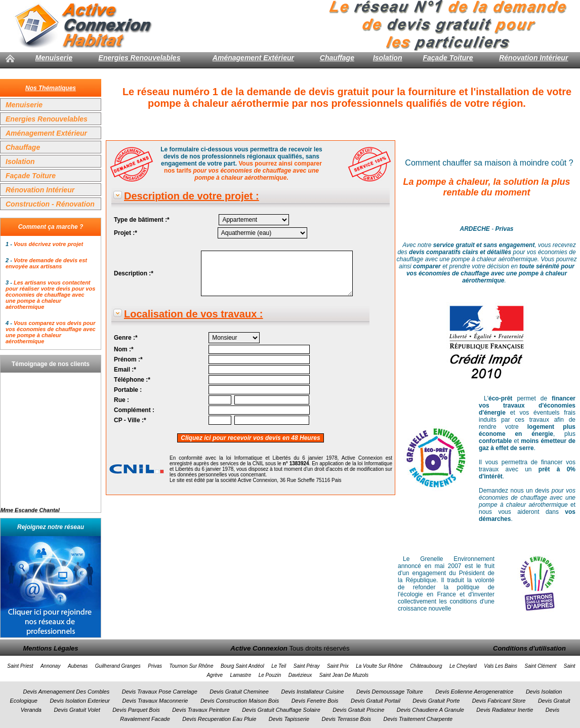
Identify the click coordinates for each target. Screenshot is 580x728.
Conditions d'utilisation (529, 648)
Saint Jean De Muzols (344, 675)
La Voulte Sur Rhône (379, 666)
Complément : (134, 410)
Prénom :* (128, 359)
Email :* (125, 370)
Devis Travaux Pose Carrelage (160, 692)
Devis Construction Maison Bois (240, 701)
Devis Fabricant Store (499, 701)
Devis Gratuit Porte (436, 701)
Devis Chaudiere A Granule (430, 710)
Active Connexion (259, 648)
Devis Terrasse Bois (346, 719)
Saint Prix (338, 666)
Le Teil (279, 666)
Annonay (50, 666)
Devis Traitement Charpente (418, 719)
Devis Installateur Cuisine (312, 692)
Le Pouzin (270, 675)
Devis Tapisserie (289, 719)
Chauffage (337, 58)
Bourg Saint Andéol (242, 666)
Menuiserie (54, 58)
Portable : (128, 390)
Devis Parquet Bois (136, 710)
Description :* (134, 273)
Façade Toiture (448, 58)
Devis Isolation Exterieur (80, 701)
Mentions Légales (50, 648)
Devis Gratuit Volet (77, 710)
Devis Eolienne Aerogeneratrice (474, 692)
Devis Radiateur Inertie (505, 710)
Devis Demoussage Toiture (390, 692)
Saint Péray (307, 666)
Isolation (388, 58)
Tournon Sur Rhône (192, 666)
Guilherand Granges (118, 666)
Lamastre (241, 675)
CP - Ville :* (130, 420)
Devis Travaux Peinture (201, 710)
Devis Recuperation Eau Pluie (219, 719)
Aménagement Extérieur (253, 58)
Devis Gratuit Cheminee (239, 692)
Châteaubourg (426, 666)
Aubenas (78, 666)
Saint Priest (20, 666)
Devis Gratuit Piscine (358, 710)
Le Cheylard (463, 666)
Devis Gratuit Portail (376, 701)
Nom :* (124, 349)
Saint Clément (541, 666)
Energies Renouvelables (140, 58)
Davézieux (300, 675)
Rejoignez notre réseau (51, 527)
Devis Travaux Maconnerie (155, 701)
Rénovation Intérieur (533, 58)
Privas (155, 666)
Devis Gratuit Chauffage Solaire (281, 710)
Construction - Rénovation (50, 204)
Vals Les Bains (501, 666)
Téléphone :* (132, 380)
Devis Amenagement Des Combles (67, 692)
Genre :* (126, 338)
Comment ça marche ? (51, 227)
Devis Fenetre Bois (315, 701)
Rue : (121, 400)
